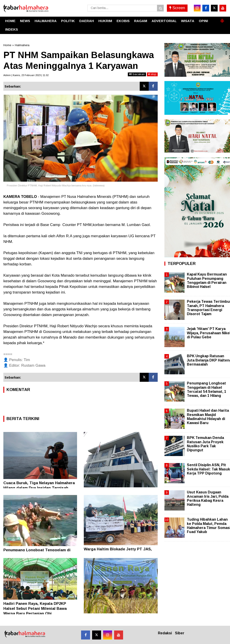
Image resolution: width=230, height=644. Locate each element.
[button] (222, 19)
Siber (180, 633)
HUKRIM (105, 21)
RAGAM (141, 21)
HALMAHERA (46, 21)
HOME (10, 21)
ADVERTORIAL (164, 21)
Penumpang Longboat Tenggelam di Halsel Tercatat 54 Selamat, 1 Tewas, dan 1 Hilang (207, 389)
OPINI (203, 21)
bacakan (137, 74)
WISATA (188, 21)
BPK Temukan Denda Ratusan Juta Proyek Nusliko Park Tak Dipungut (205, 444)
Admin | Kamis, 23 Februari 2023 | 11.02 (26, 75)
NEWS (25, 21)
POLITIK (68, 21)
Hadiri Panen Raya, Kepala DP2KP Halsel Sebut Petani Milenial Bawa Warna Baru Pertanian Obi (35, 609)
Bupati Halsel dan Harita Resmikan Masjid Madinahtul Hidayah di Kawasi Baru (208, 417)
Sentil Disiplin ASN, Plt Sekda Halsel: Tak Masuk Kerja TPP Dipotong (208, 469)
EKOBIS (123, 21)
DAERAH (87, 21)
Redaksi (165, 633)
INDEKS (12, 29)
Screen (177, 8)
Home (7, 45)
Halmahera (22, 45)
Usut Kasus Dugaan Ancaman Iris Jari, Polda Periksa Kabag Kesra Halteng (208, 498)
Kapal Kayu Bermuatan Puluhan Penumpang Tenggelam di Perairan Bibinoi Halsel (207, 280)
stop (152, 74)
